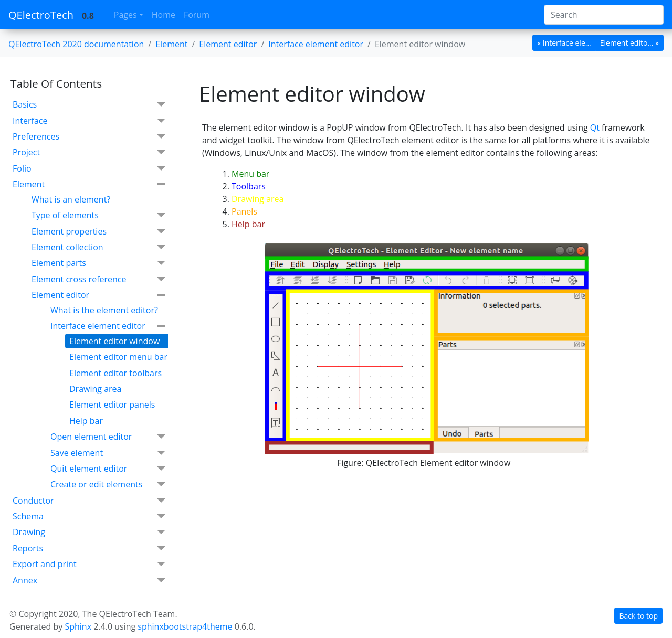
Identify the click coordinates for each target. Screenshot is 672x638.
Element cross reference (98, 279)
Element (171, 44)
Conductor (89, 501)
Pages (125, 15)
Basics (89, 105)
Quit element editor (108, 469)
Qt (595, 127)
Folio (89, 169)
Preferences (89, 137)
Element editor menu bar (118, 357)
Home (164, 15)
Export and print (89, 564)
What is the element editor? (104, 310)
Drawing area (95, 389)
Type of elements (98, 215)
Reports (89, 549)
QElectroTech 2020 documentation (76, 44)
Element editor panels (112, 405)
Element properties (98, 232)
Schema (89, 517)
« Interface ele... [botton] (564, 43)
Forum (197, 15)
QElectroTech (41, 15)
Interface (89, 121)
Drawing (89, 532)
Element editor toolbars (115, 373)
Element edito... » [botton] (629, 43)
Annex (89, 581)
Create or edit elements (108, 485)
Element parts (98, 263)
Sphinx (78, 626)
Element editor (98, 295)
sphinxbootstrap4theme (185, 626)
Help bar (86, 421)
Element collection (98, 247)
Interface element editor (108, 326)
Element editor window (114, 341)
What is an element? (71, 199)
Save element (108, 453)
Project (89, 152)
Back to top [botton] (638, 616)
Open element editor (108, 437)
